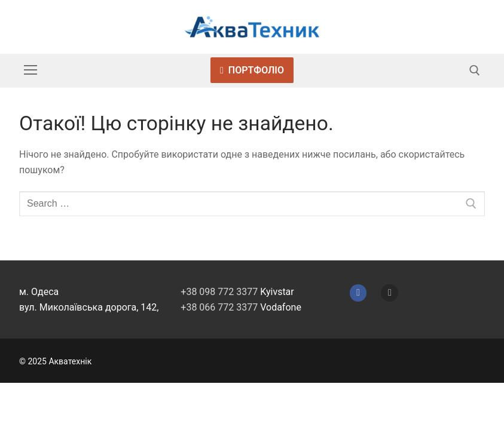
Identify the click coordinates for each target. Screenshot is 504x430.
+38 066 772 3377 (219, 307)
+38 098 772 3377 (219, 292)
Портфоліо (252, 70)
